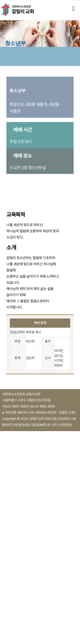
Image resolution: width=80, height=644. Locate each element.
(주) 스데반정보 (62, 425)
